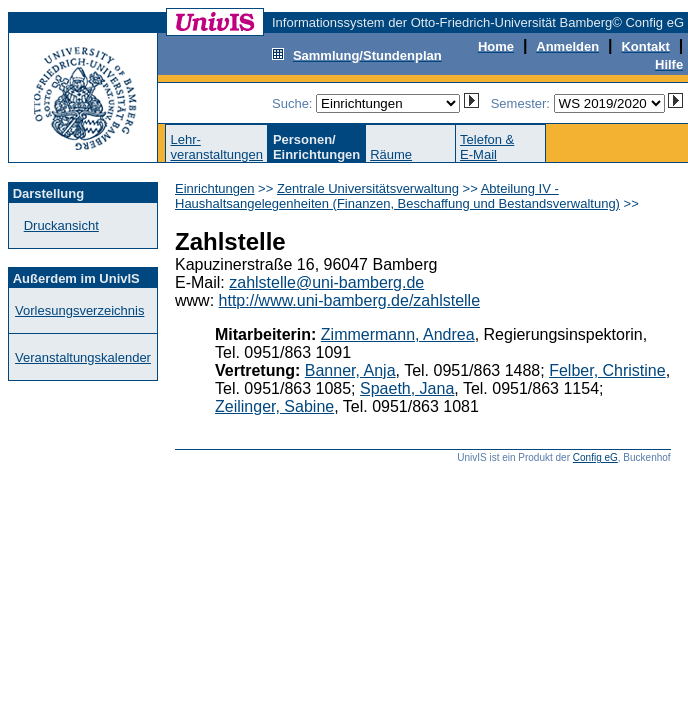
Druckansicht (61, 225)
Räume (391, 154)
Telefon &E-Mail (487, 147)
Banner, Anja (350, 370)
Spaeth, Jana (407, 388)
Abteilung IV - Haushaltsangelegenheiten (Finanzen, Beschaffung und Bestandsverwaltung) (397, 196)
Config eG (595, 457)
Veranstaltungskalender (83, 357)
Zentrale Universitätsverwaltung (368, 188)
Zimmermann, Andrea (398, 334)
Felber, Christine (607, 370)
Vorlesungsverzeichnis (79, 310)
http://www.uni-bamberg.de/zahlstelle (349, 300)
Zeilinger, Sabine (274, 406)
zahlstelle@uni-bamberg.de (326, 282)
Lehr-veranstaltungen (216, 147)
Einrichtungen (215, 188)
